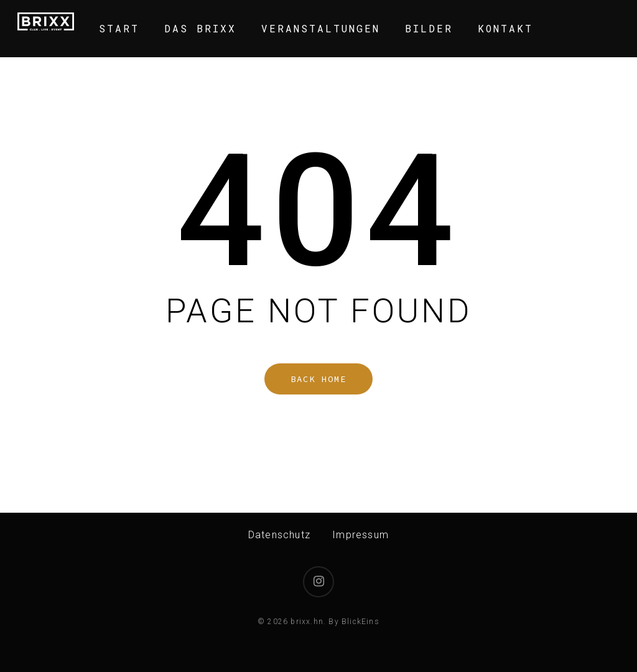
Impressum (360, 535)
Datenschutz (279, 535)
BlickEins (360, 622)
